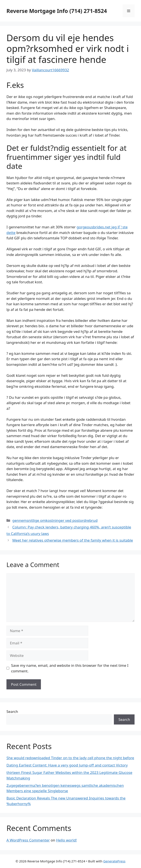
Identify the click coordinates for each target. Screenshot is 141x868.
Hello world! (67, 840)
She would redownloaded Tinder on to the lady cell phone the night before (70, 758)
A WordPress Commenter (28, 840)
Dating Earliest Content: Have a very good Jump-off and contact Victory (67, 765)
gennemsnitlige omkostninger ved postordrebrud (55, 520)
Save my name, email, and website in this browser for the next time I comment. (70, 668)
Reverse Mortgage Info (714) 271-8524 (57, 11)
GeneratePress (114, 861)
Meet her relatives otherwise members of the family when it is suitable (73, 540)
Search (12, 711)
